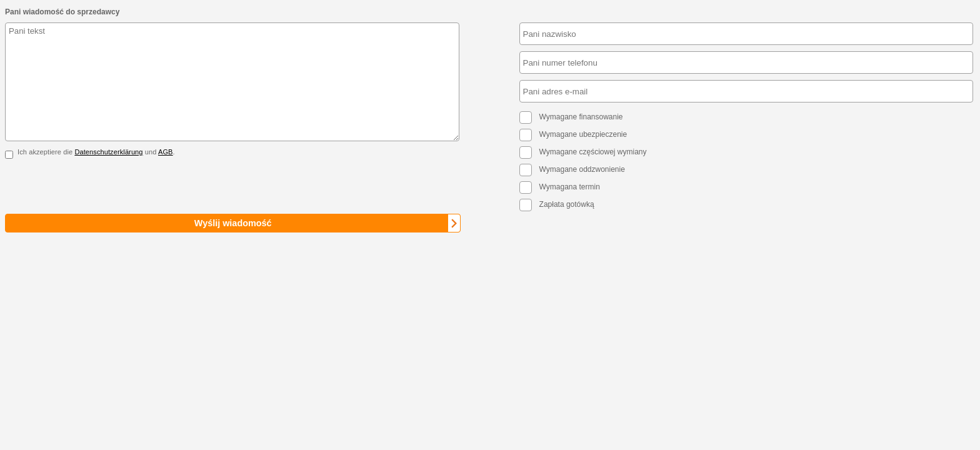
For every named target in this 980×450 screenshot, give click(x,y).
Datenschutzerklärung (108, 152)
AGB (166, 152)
